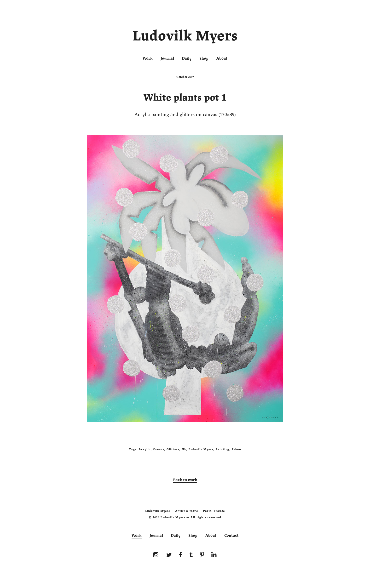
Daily (187, 58)
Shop (204, 58)
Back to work (185, 480)
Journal (167, 58)
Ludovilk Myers (185, 37)
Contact (231, 536)
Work (148, 58)
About (222, 58)
